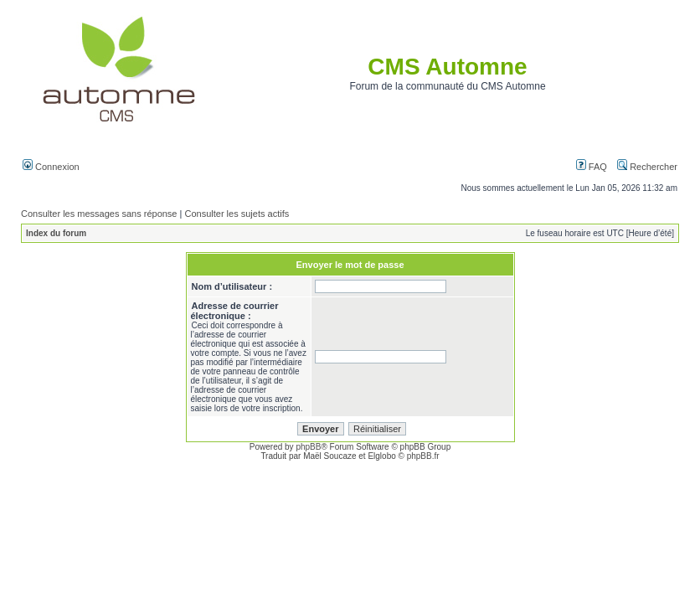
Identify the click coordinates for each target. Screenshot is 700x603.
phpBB (308, 447)
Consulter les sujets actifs (237, 214)
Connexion (51, 167)
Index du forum (56, 233)
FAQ (592, 167)
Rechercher (647, 167)
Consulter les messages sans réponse (99, 214)
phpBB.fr (423, 456)
